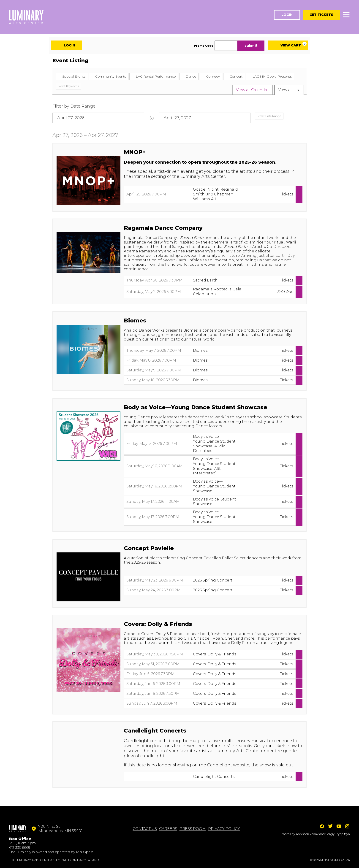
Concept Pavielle (149, 548)
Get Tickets (321, 15)
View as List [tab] (289, 90)
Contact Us (145, 829)
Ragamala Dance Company (163, 228)
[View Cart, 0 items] (288, 45)
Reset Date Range (269, 116)
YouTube (339, 826)
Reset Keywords (69, 86)
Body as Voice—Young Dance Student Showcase (196, 407)
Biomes (135, 320)
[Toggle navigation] (346, 15)
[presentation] (88, 180)
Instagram (347, 826)
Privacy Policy (224, 829)
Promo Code (204, 46)
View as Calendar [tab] (252, 90)
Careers (168, 829)
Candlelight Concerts (155, 731)
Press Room (193, 829)
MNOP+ (135, 152)
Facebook (322, 826)
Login (287, 15)
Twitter (330, 826)
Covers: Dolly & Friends (158, 624)
